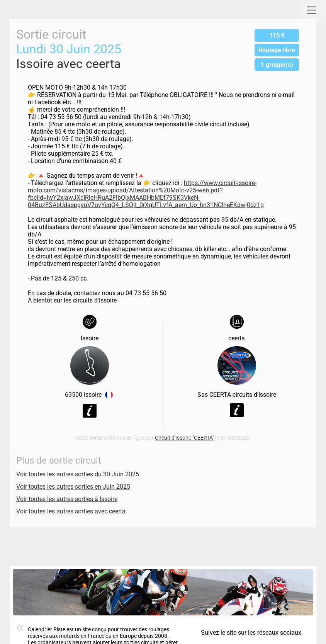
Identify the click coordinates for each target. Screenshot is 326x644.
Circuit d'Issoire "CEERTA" (184, 438)
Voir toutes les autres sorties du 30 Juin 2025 (78, 474)
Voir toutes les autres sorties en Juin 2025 (73, 487)
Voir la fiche (90, 411)
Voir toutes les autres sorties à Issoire (67, 499)
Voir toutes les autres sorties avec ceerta (71, 511)
